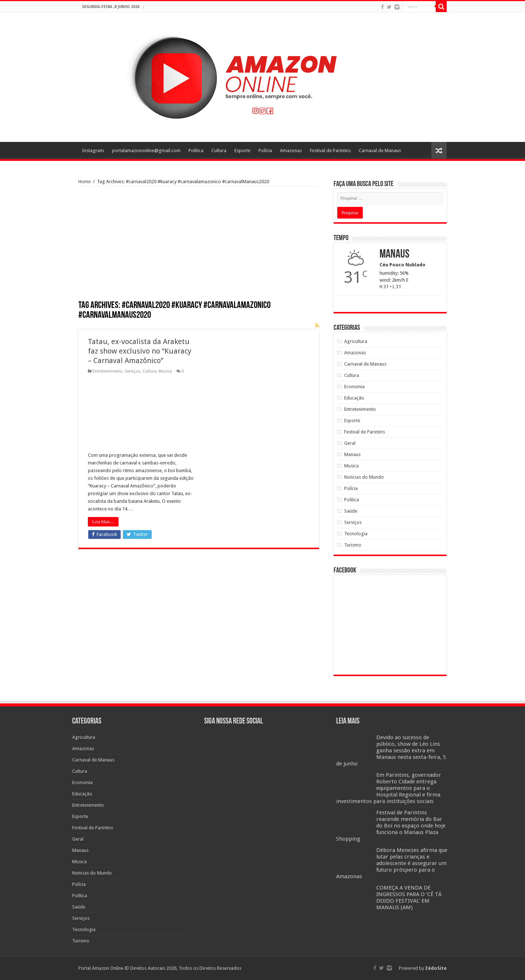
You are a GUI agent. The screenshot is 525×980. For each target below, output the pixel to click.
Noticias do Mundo (364, 477)
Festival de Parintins (330, 151)
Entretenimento (108, 371)
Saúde (351, 511)
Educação (354, 398)
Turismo (353, 545)
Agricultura (356, 341)
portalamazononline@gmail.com (146, 151)
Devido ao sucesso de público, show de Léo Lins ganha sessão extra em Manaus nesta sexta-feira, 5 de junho (391, 751)
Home (85, 182)
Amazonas (291, 151)
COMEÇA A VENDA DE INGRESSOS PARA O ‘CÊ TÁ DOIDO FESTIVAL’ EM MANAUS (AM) (409, 898)
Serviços (133, 371)
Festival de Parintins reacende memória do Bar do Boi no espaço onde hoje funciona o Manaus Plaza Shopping (391, 826)
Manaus (352, 454)
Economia (354, 387)
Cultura (219, 151)
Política (196, 151)
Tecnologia (356, 534)
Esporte (242, 151)
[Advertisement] (199, 246)
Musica (165, 371)
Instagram (93, 151)
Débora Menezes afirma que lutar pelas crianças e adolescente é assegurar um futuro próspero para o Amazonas (392, 863)
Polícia (265, 151)
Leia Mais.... (103, 522)
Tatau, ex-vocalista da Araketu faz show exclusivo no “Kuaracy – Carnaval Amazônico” (140, 351)
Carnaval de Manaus (380, 151)
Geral (350, 443)
